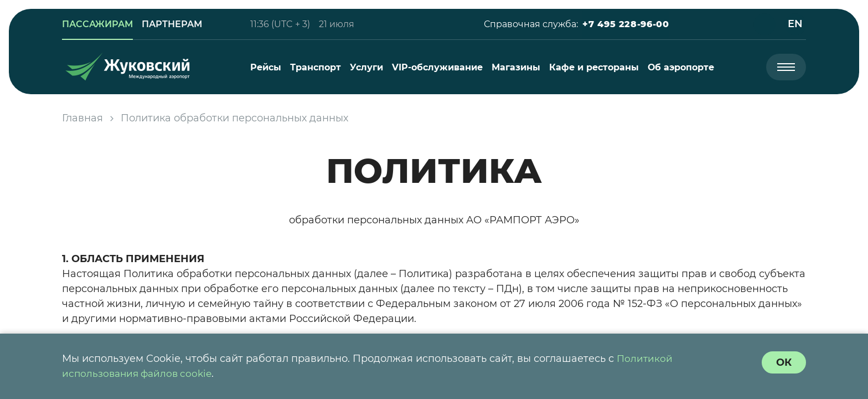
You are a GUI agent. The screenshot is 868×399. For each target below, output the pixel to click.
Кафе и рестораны (594, 67)
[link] (97, 24)
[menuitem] (266, 67)
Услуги (366, 67)
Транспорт (316, 67)
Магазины (516, 67)
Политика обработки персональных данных (234, 118)
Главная (82, 118)
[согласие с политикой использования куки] (784, 362)
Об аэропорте (681, 67)
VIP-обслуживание (437, 67)
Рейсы (266, 67)
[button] (626, 24)
